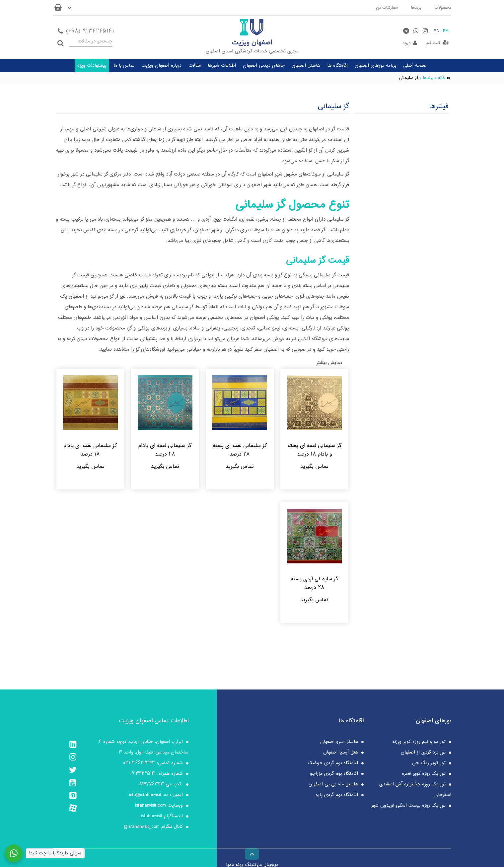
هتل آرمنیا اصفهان (341, 754)
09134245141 (143, 775)
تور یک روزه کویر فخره (424, 775)
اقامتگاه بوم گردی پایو (337, 796)
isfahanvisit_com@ (142, 828)
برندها (415, 8)
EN (437, 31)
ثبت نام (433, 43)
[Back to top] (252, 853)
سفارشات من (386, 8)
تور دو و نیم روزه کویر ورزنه (419, 743)
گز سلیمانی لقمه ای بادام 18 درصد (90, 450)
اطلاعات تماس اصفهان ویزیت (154, 722)
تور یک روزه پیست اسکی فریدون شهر (408, 807)
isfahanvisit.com (150, 807)
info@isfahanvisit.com (150, 796)
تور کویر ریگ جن (429, 764)
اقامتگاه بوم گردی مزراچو (334, 775)
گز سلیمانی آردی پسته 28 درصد (314, 584)
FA (446, 31)
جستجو (61, 41)
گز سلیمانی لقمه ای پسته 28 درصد (240, 450)
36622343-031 (139, 764)
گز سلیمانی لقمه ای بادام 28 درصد (165, 450)
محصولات (442, 8)
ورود (406, 43)
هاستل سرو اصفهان (339, 743)
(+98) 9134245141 (90, 31)
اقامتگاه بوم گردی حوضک (333, 764)
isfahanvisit (152, 818)
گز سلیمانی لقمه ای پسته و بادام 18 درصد (314, 450)
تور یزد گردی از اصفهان (423, 754)
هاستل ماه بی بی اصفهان (333, 786)
